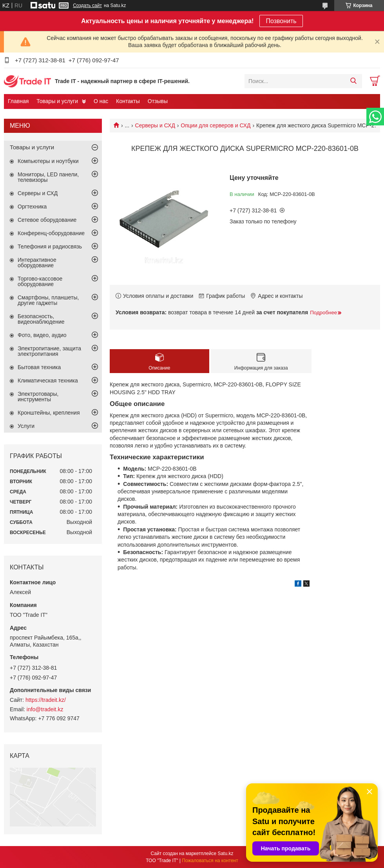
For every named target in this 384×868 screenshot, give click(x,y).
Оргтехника (32, 207)
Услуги (26, 426)
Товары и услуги (57, 101)
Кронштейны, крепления (49, 413)
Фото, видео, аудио (42, 335)
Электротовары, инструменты (38, 397)
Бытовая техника (39, 367)
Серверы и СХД (155, 125)
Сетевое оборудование (47, 220)
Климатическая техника (48, 381)
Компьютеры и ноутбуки (48, 161)
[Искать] (353, 81)
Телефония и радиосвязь (50, 246)
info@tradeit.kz (45, 709)
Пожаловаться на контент (210, 861)
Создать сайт (87, 5)
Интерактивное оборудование (37, 263)
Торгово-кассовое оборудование (40, 281)
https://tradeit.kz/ (46, 700)
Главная (18, 101)
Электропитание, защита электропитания (49, 351)
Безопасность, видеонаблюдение (41, 319)
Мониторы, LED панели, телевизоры (48, 177)
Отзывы (158, 101)
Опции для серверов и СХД (216, 125)
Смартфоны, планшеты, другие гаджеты (48, 300)
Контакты (128, 101)
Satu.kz (225, 854)
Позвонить (281, 21)
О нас (101, 101)
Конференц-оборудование (51, 233)
